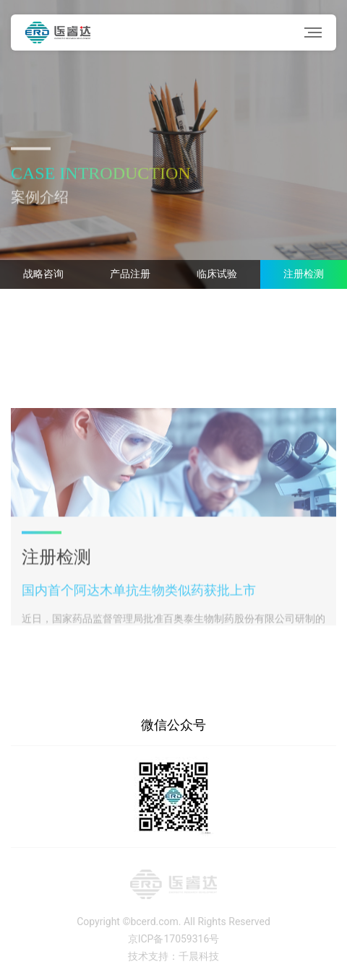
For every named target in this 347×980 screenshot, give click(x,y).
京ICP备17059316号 (174, 939)
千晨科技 (199, 956)
